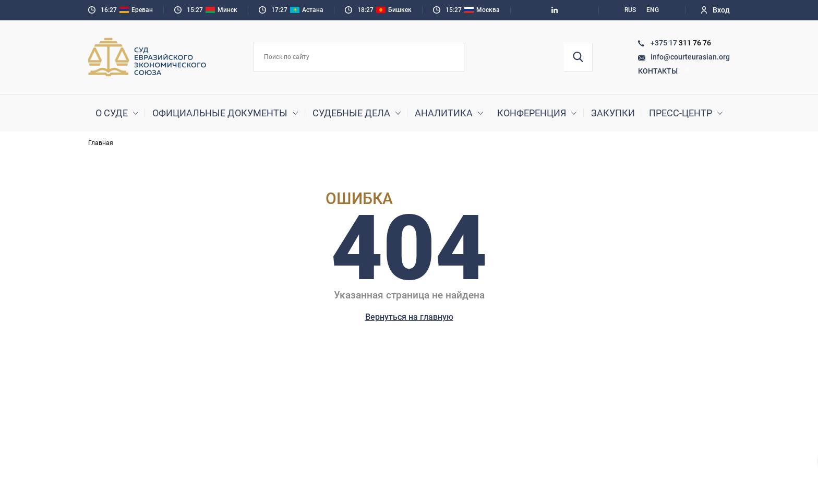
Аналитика (444, 113)
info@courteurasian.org (690, 57)
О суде (112, 113)
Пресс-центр (681, 113)
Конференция (532, 113)
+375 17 (665, 43)
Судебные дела (351, 113)
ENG (653, 10)
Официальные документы (220, 113)
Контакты (664, 71)
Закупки (613, 113)
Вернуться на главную (409, 317)
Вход (715, 10)
